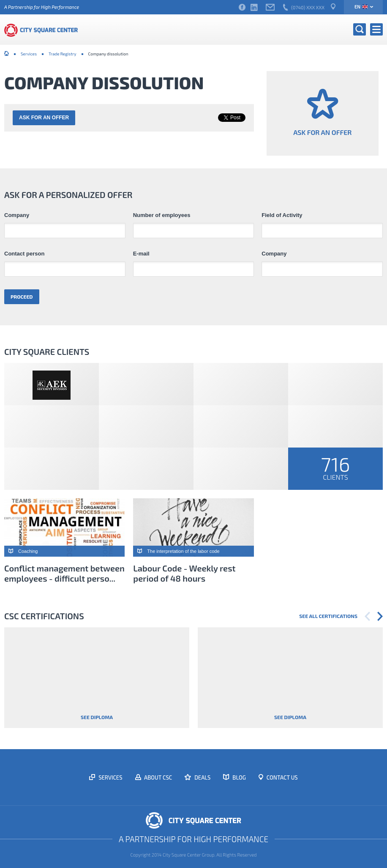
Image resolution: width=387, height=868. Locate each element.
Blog (238, 777)
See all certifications (328, 616)
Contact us (282, 777)
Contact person (24, 254)
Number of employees (162, 215)
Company (17, 215)
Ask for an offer (44, 118)
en (361, 7)
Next (380, 616)
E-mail (141, 254)
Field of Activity (282, 215)
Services (29, 54)
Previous (367, 616)
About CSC (158, 777)
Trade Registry (62, 54)
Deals (202, 777)
